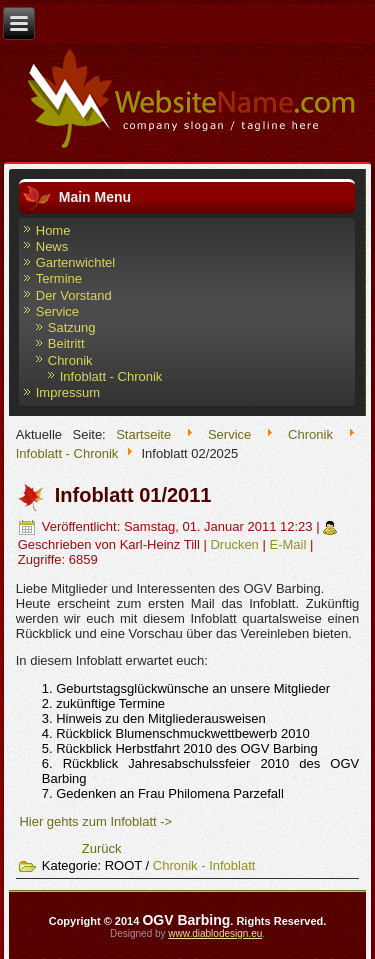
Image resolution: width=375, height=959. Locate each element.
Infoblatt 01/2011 (133, 495)
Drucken (236, 544)
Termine (59, 278)
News (52, 246)
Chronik (70, 360)
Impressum (68, 392)
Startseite (143, 434)
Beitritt (66, 343)
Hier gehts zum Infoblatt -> (95, 821)
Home (53, 230)
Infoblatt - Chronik (111, 376)
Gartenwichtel (75, 262)
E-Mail (289, 544)
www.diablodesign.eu (215, 933)
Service (57, 311)
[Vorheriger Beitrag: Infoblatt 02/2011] (102, 848)
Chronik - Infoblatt (204, 865)
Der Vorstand (74, 295)
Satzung (72, 327)
